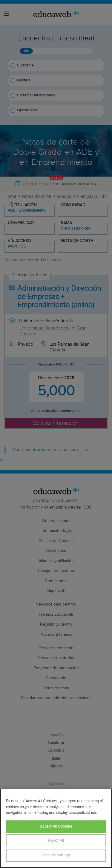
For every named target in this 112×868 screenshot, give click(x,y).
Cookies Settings (56, 855)
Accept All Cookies (56, 827)
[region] (56, 828)
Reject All (56, 841)
